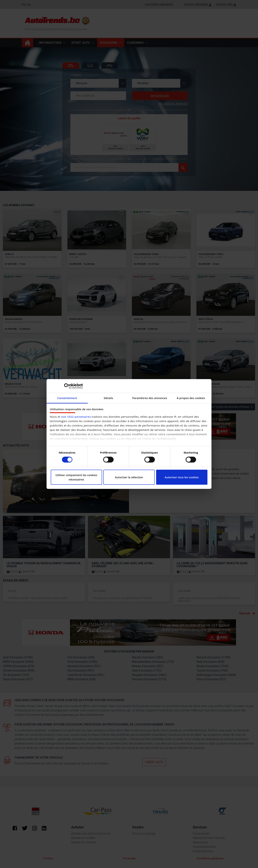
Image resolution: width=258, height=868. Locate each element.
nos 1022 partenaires (76, 417)
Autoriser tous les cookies (182, 477)
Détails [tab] (108, 398)
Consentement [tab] (67, 398)
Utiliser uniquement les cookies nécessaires (76, 477)
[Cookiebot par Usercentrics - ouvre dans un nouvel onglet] (67, 386)
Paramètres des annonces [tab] (150, 398)
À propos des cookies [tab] (191, 398)
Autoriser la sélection (129, 477)
